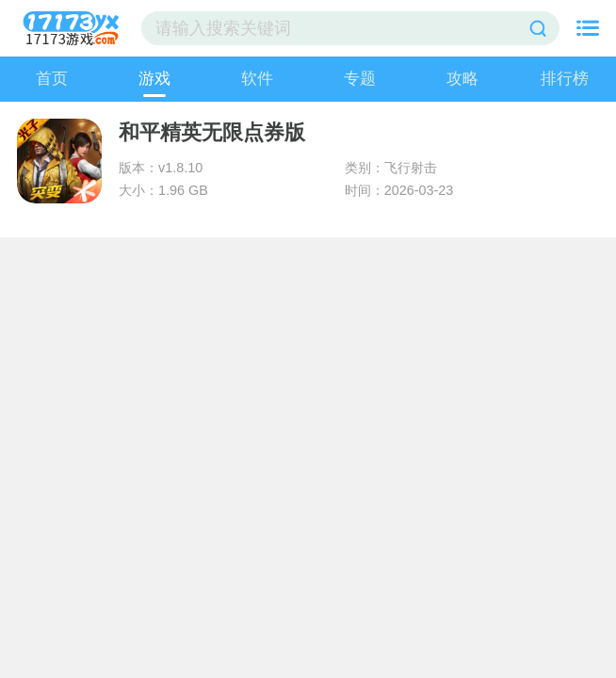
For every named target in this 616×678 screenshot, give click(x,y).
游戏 (154, 79)
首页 (52, 79)
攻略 (462, 79)
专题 (360, 79)
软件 (257, 79)
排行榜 (565, 79)
